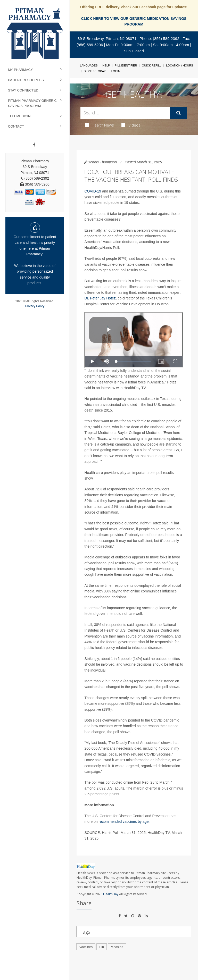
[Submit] (179, 113)
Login (116, 71)
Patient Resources (26, 80)
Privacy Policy (35, 306)
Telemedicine (20, 116)
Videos (131, 125)
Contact (16, 126)
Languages (89, 65)
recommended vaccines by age (124, 822)
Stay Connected (23, 90)
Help (106, 65)
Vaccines (86, 947)
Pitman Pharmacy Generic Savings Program (32, 103)
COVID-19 (93, 191)
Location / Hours (179, 65)
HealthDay (111, 894)
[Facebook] (34, 145)
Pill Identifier (126, 65)
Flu (102, 947)
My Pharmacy (20, 70)
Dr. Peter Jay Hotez (100, 298)
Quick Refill (151, 65)
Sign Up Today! (95, 71)
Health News (99, 125)
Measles (117, 947)
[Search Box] (125, 113)
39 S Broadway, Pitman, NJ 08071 (107, 39)
